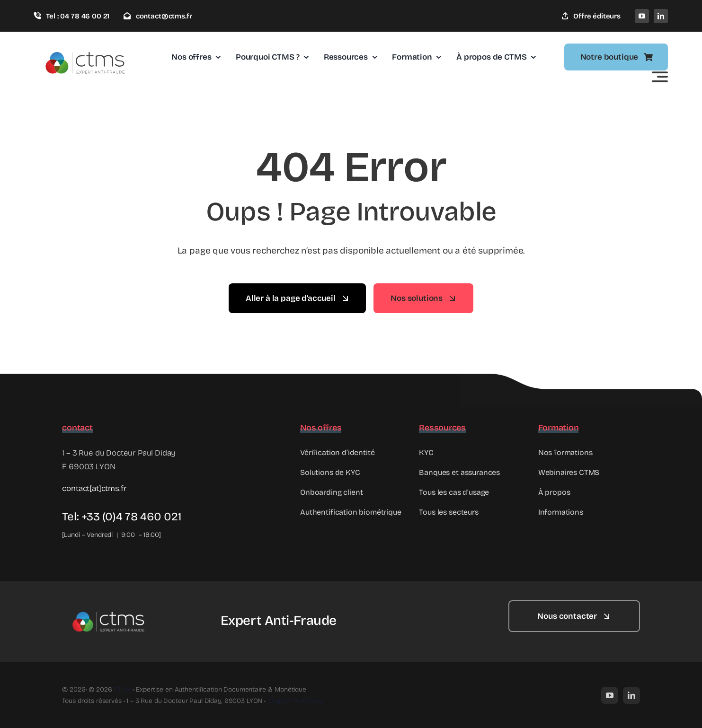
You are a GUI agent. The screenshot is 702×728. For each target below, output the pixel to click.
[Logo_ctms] (86, 43)
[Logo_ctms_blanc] (109, 604)
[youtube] (642, 16)
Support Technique (295, 701)
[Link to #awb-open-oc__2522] (660, 77)
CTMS (122, 689)
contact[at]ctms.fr (94, 488)
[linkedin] (661, 16)
